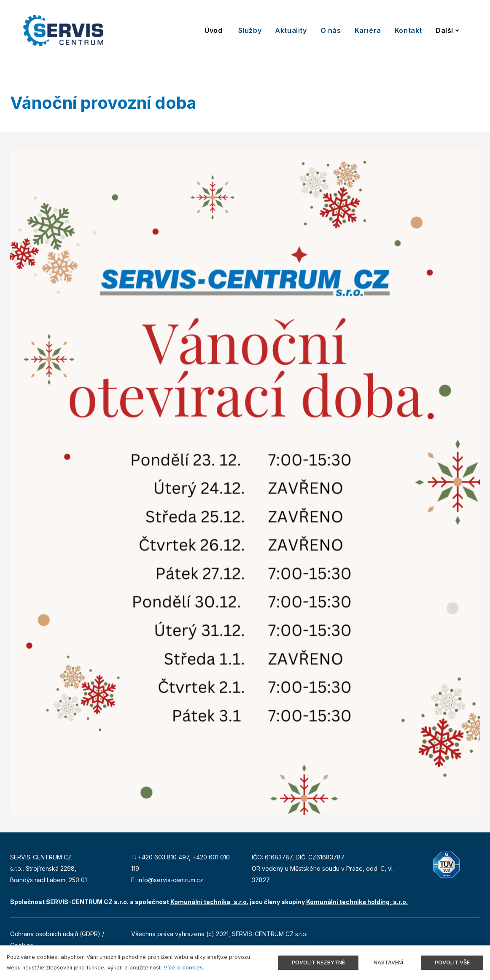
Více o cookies (183, 968)
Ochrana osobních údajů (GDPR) (55, 934)
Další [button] (447, 30)
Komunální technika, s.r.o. (209, 902)
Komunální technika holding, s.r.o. (357, 902)
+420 (146, 857)
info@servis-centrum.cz (170, 880)
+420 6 (202, 857)
